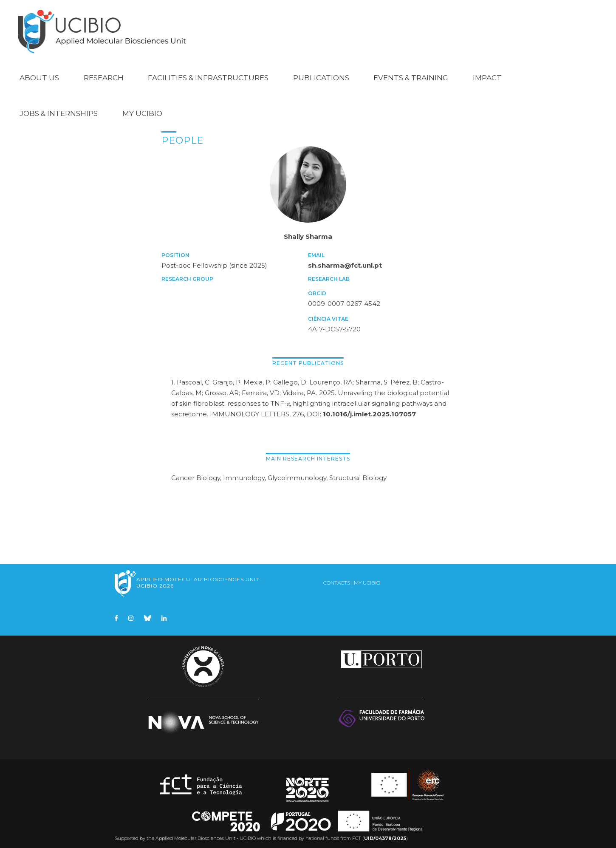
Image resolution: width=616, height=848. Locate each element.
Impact (487, 73)
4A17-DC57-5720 (334, 324)
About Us (39, 73)
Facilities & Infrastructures (208, 73)
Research (104, 73)
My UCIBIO (142, 109)
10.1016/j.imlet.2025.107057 (369, 409)
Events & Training (411, 73)
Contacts (337, 578)
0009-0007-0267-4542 (344, 299)
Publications (321, 73)
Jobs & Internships (59, 109)
